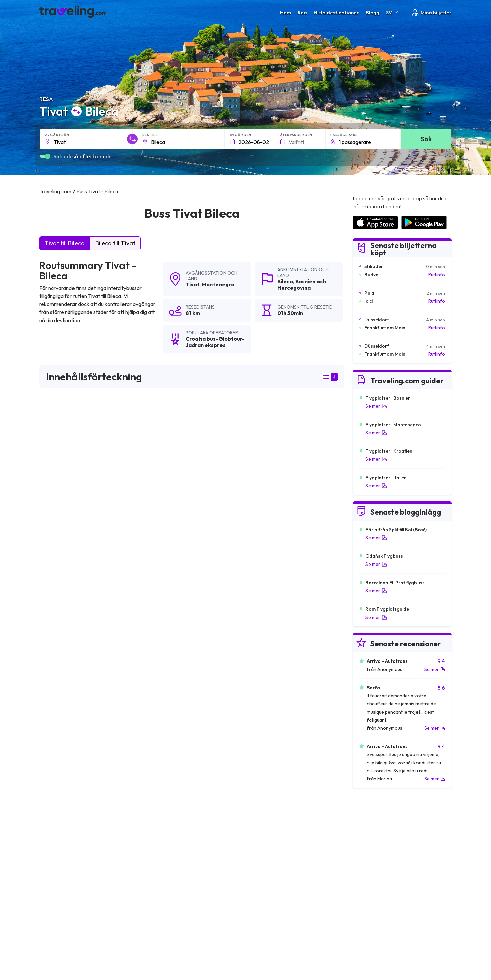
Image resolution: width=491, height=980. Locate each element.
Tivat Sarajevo (58, 819)
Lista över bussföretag (376, 882)
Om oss (154, 875)
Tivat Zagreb (258, 762)
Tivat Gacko (257, 807)
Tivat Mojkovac (59, 750)
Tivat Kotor (256, 716)
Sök (426, 139)
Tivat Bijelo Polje (60, 762)
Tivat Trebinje (258, 739)
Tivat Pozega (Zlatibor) (169, 807)
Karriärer (362, 868)
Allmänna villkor (265, 868)
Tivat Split (52, 716)
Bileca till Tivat (115, 243)
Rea (302, 13)
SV (392, 13)
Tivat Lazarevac (60, 796)
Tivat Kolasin (157, 796)
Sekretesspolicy (266, 875)
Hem (285, 13)
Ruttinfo (437, 275)
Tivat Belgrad (158, 716)
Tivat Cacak (257, 773)
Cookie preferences (271, 882)
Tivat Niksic (155, 762)
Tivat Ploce (155, 819)
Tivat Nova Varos (61, 807)
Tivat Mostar (157, 728)
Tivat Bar (153, 773)
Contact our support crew (83, 896)
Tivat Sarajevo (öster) (268, 785)
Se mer (376, 406)
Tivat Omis (53, 785)
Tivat (192, 284)
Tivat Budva (55, 705)
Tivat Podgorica (262, 705)
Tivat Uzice (256, 796)
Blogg (373, 13)
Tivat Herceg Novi (62, 728)
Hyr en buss (364, 889)
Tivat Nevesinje (261, 819)
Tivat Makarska (160, 750)
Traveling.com (105, 948)
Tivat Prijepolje (58, 773)
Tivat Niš (253, 728)
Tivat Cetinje (55, 739)
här (60, 558)
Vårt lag (154, 882)
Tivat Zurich (256, 750)
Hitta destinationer (336, 13)
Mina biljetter (431, 13)
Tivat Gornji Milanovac (168, 739)
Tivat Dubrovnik (160, 705)
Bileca (285, 281)
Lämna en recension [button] (306, 616)
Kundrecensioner (370, 875)
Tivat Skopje (156, 785)
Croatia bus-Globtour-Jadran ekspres (92, 460)
